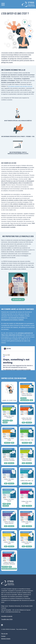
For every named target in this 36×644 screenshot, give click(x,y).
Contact (3, 636)
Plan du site (4, 634)
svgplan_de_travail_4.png (9, 400)
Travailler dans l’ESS (7, 619)
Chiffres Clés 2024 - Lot (27, 481)
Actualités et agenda (7, 616)
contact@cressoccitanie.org (13, 612)
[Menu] (3, 4)
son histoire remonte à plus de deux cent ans (20, 86)
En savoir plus (17, 299)
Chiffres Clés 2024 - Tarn (27, 440)
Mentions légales (6, 639)
